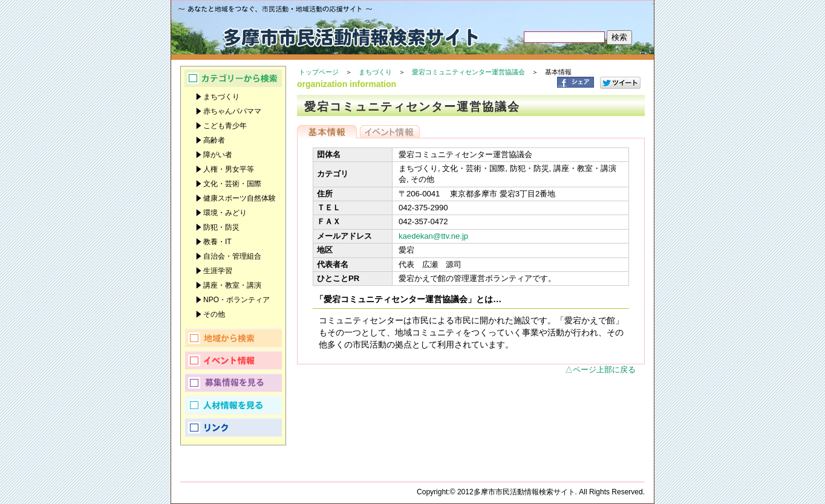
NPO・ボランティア (236, 300)
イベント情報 (390, 132)
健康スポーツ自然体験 (240, 198)
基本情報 (327, 132)
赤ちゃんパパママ (232, 111)
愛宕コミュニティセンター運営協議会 (468, 72)
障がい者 (218, 155)
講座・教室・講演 (232, 285)
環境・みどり (225, 213)
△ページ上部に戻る (600, 370)
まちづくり (375, 72)
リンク (233, 427)
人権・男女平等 (229, 169)
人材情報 (233, 405)
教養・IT (217, 242)
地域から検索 (233, 338)
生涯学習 (218, 271)
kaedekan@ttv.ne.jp (433, 236)
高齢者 (214, 140)
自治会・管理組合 (232, 256)
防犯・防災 (221, 227)
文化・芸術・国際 (232, 184)
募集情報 (233, 383)
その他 (214, 314)
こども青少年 (225, 126)
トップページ (319, 72)
